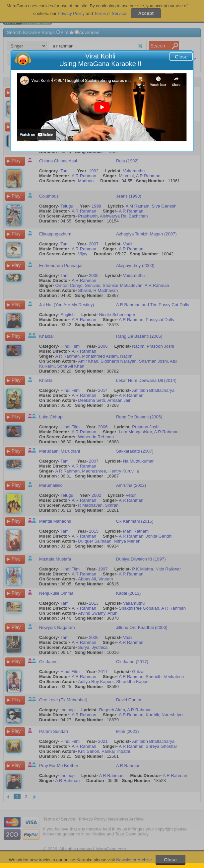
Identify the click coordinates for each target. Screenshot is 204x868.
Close (181, 57)
